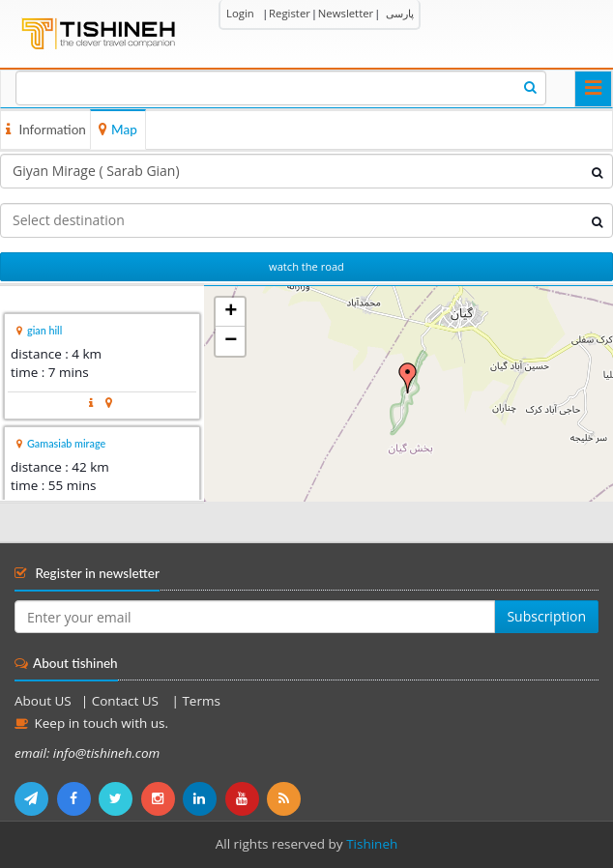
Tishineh (372, 844)
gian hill (44, 330)
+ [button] (231, 312)
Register (290, 13)
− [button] (231, 341)
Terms (201, 701)
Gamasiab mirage (66, 443)
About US (43, 701)
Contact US (127, 701)
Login (240, 13)
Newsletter (346, 13)
